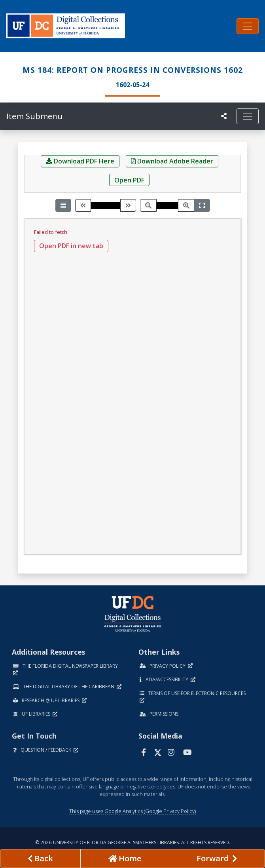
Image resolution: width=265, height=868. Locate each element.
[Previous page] (83, 205)
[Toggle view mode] (63, 205)
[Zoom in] (186, 205)
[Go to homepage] (125, 859)
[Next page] (128, 205)
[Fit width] (202, 205)
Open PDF (129, 180)
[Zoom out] (148, 205)
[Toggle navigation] (248, 26)
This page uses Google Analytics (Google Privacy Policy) (132, 811)
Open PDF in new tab (71, 246)
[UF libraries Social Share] (224, 116)
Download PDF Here (80, 161)
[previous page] (40, 859)
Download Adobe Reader (172, 161)
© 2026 (133, 842)
